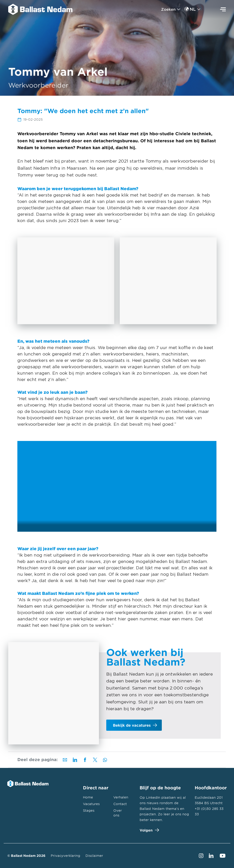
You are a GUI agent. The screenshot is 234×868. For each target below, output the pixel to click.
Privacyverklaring (65, 856)
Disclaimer (94, 856)
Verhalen (121, 797)
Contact (120, 804)
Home (88, 797)
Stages (89, 810)
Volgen (148, 830)
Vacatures (91, 804)
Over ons (118, 813)
